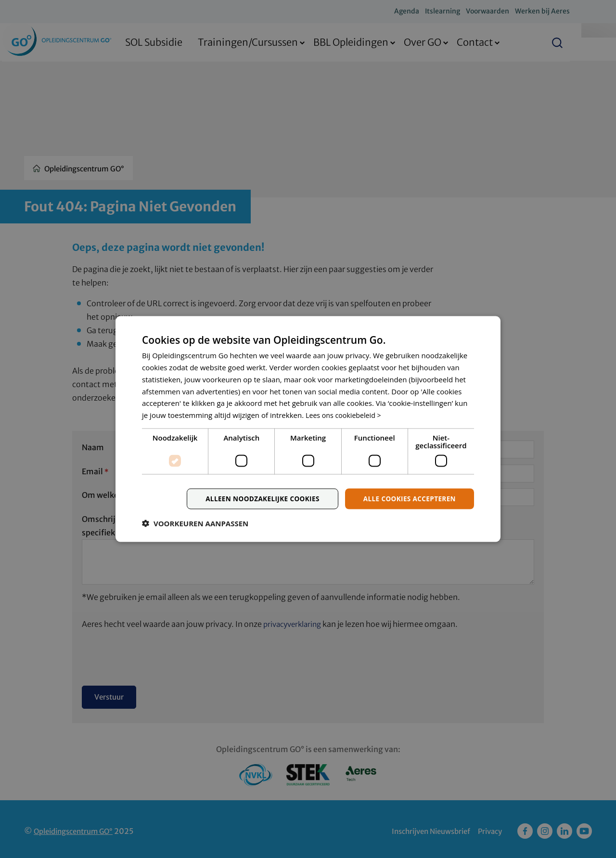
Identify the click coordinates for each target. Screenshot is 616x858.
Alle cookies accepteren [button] (408, 499)
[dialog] (308, 429)
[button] (195, 524)
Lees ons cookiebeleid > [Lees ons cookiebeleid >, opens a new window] (346, 415)
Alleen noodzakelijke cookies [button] (257, 499)
